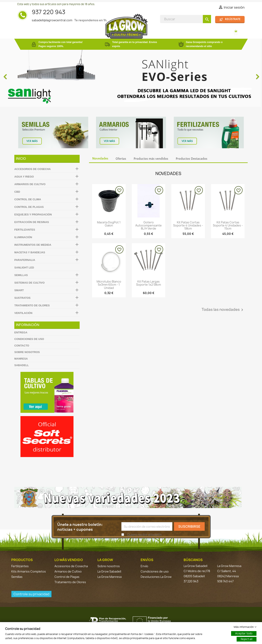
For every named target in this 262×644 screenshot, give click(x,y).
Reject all (247, 639)
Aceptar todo (244, 633)
